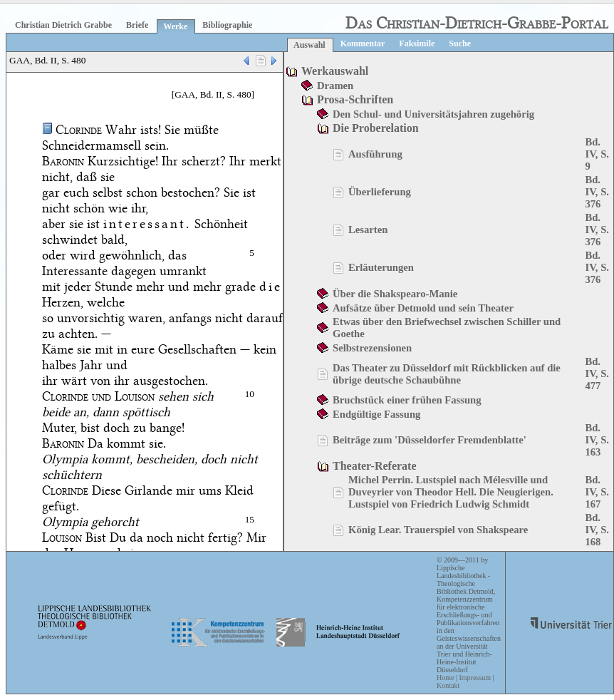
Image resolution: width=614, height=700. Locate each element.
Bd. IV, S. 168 (597, 530)
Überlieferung (380, 192)
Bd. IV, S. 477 (597, 374)
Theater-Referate (375, 466)
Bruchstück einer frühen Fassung (407, 400)
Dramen (335, 86)
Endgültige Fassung (376, 414)
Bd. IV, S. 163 (597, 440)
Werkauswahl (335, 71)
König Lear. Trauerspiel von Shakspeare (438, 530)
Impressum (474, 678)
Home (445, 678)
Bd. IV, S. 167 (597, 492)
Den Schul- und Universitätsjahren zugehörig (433, 114)
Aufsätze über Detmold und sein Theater (423, 308)
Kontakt (448, 685)
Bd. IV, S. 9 (597, 154)
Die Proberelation (376, 128)
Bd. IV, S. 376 (597, 192)
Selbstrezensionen (372, 348)
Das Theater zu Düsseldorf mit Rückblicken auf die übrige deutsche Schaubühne (447, 374)
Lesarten (368, 230)
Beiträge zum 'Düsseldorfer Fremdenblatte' (430, 440)
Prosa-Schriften (355, 99)
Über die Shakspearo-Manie (395, 294)
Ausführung (375, 154)
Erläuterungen (381, 267)
